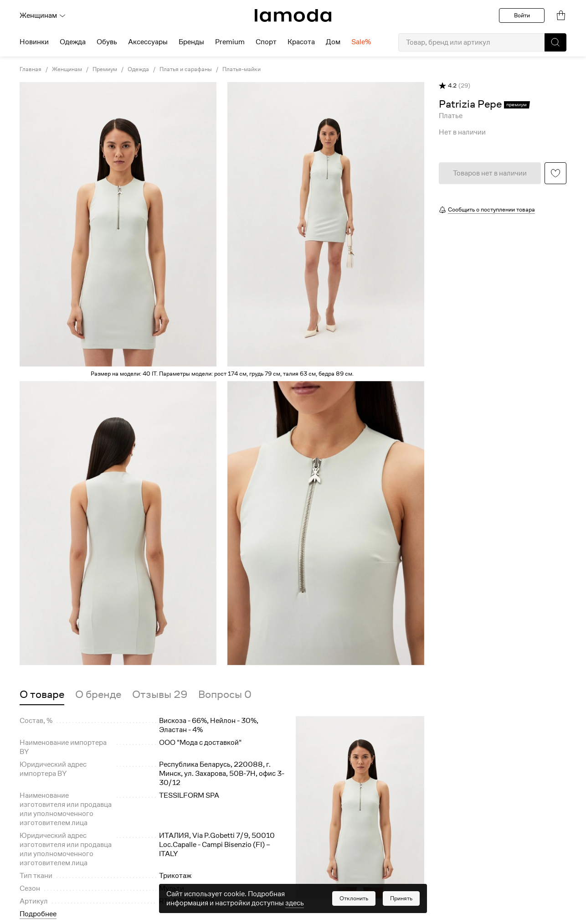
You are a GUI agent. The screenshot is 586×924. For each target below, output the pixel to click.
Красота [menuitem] (301, 42)
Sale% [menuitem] (361, 42)
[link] (293, 15)
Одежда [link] (138, 69)
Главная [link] (31, 69)
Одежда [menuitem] (73, 42)
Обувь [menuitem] (107, 42)
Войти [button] (522, 15)
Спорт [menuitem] (266, 42)
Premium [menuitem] (230, 42)
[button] (555, 42)
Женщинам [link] (67, 69)
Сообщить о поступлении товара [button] (491, 209)
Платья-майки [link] (242, 69)
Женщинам (43, 15)
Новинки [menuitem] (34, 42)
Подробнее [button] (38, 914)
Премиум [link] (105, 69)
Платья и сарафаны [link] (186, 69)
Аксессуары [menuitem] (148, 42)
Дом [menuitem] (333, 42)
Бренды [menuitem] (191, 42)
